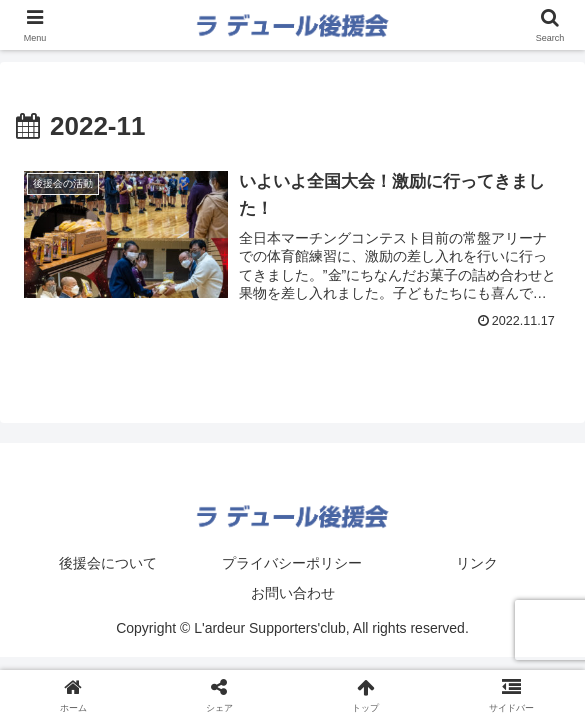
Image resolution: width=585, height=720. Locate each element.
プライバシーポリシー (292, 563)
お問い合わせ (293, 593)
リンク (477, 563)
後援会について (108, 563)
